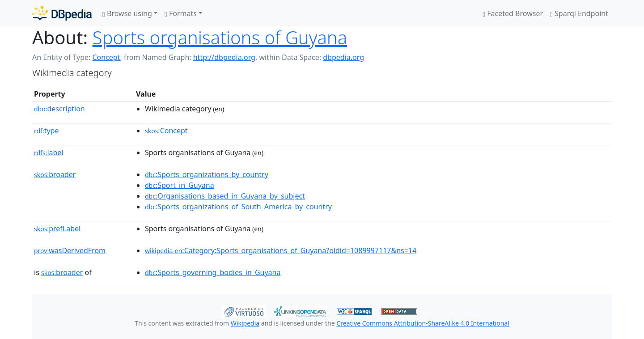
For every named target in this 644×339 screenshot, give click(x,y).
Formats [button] (181, 13)
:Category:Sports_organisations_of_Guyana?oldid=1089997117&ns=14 (281, 250)
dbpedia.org (343, 57)
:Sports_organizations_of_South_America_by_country (238, 207)
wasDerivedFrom (70, 250)
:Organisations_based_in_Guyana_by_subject (225, 196)
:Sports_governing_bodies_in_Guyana (213, 272)
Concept (106, 57)
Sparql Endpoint (579, 13)
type (47, 131)
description (59, 109)
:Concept (166, 131)
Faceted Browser (513, 13)
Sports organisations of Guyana (220, 37)
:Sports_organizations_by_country (207, 174)
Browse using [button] (127, 13)
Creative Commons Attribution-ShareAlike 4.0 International (423, 323)
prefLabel (57, 229)
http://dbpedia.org (224, 57)
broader (55, 174)
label (49, 153)
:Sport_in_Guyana (180, 185)
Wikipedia (245, 323)
